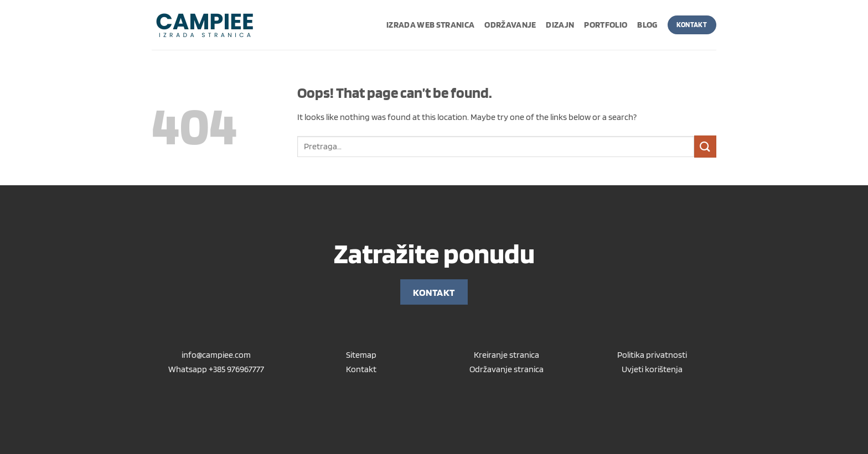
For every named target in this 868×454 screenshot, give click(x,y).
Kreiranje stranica (507, 355)
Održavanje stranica (507, 369)
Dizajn (560, 25)
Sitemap (361, 355)
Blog (647, 25)
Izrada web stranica (430, 25)
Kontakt (361, 369)
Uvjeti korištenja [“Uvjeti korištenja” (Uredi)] (652, 369)
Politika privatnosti (652, 355)
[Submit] (705, 146)
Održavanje (510, 25)
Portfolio (606, 25)
